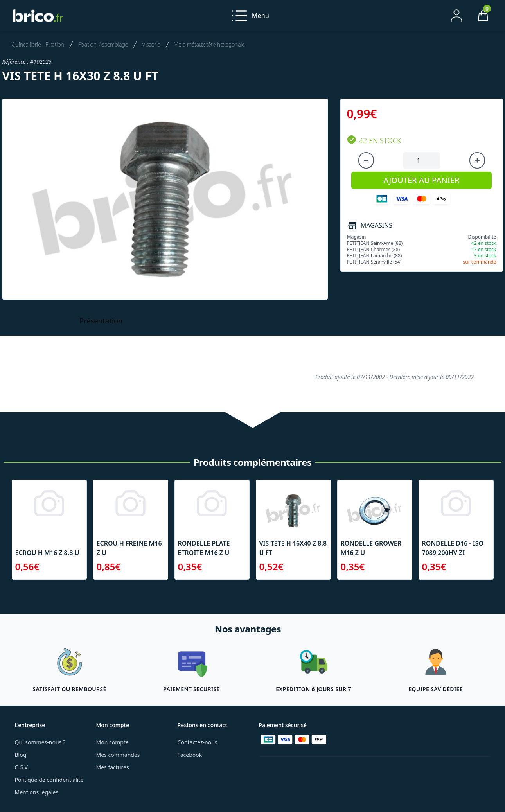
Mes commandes (118, 755)
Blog (21, 755)
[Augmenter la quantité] (477, 160)
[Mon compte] (456, 16)
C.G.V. (22, 767)
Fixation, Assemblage (103, 44)
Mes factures (113, 767)
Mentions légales (37, 792)
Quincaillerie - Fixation (38, 44)
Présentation (101, 321)
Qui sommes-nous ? (40, 742)
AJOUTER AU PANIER (421, 180)
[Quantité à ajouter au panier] (422, 160)
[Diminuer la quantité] (366, 160)
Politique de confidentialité (49, 780)
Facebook (190, 755)
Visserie (151, 44)
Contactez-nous (198, 742)
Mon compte (112, 742)
